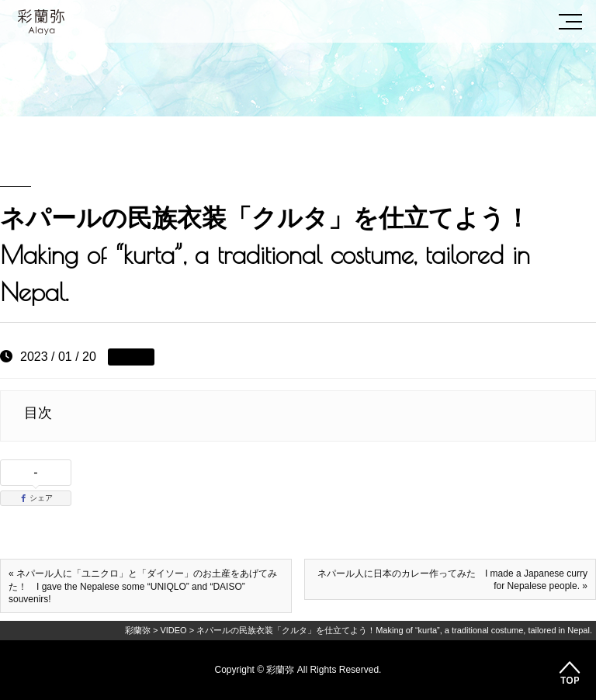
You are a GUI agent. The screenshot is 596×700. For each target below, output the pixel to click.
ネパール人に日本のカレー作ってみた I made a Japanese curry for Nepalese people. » (452, 580)
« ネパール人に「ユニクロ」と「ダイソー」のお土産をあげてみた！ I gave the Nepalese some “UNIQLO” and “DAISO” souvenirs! (143, 586)
